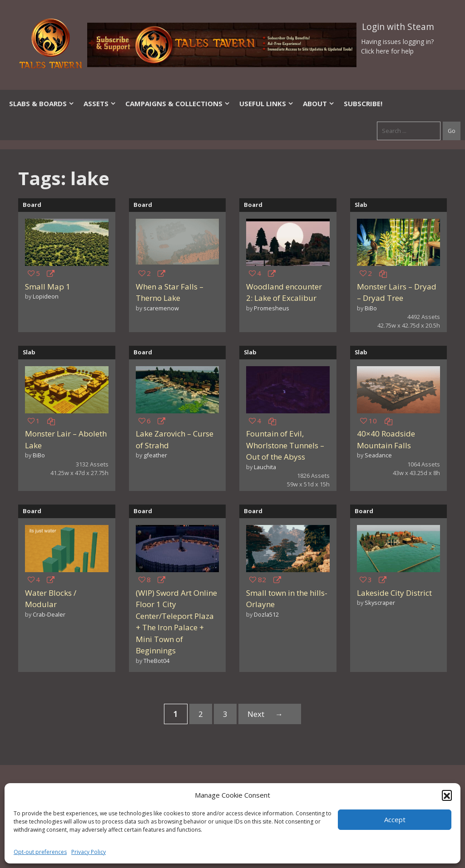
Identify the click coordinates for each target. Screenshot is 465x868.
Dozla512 (266, 614)
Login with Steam (398, 27)
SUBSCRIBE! (363, 103)
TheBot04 (156, 661)
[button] (447, 795)
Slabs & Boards (42, 103)
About (319, 103)
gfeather (155, 455)
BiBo (371, 308)
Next (270, 714)
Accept (395, 819)
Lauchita (265, 467)
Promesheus (272, 308)
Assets (100, 103)
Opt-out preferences (40, 852)
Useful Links (267, 103)
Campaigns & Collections (178, 103)
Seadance (378, 455)
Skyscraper (380, 603)
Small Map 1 (48, 287)
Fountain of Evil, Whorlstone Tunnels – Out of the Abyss (285, 445)
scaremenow (161, 308)
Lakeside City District (394, 593)
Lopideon (46, 296)
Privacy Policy (89, 852)
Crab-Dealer (49, 614)
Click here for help (387, 51)
